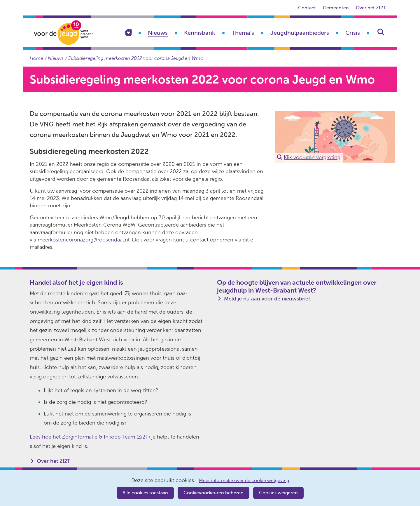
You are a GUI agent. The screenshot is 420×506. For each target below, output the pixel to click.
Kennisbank (200, 33)
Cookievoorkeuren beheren (213, 493)
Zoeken (381, 32)
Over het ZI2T (371, 8)
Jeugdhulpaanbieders (300, 33)
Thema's (243, 33)
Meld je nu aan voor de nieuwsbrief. (268, 299)
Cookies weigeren (278, 493)
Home (133, 32)
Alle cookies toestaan (145, 493)
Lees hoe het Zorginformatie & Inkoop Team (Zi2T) (90, 437)
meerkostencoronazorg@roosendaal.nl (83, 240)
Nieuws (158, 33)
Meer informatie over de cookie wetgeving (244, 481)
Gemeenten (336, 8)
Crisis (353, 33)
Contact (307, 8)
